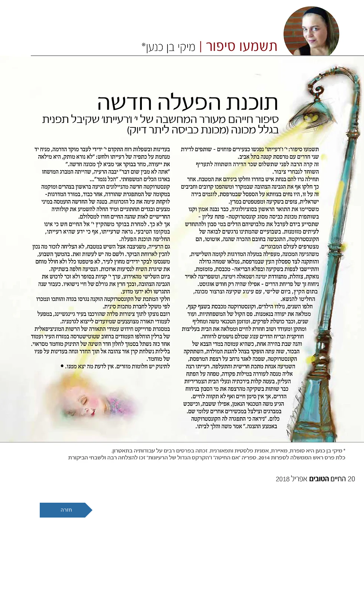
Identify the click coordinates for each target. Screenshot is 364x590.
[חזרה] (66, 510)
